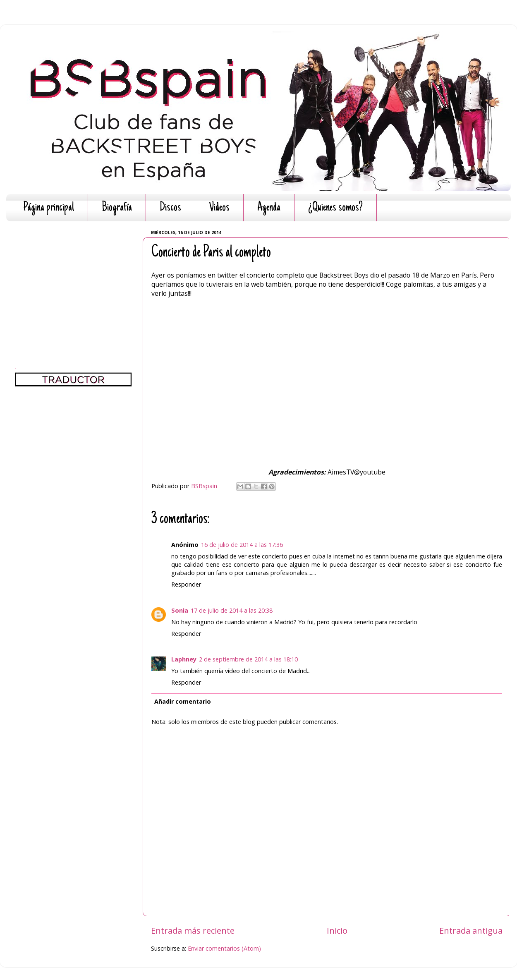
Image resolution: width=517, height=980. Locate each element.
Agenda (269, 208)
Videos (219, 208)
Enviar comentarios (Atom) (224, 948)
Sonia (180, 610)
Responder (186, 584)
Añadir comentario (183, 701)
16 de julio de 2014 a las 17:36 (242, 545)
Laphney (184, 659)
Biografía (117, 208)
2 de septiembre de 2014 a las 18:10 (248, 659)
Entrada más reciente (193, 930)
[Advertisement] (73, 279)
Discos (170, 208)
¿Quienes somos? (335, 208)
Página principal (49, 208)
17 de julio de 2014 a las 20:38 (232, 610)
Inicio (337, 930)
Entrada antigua (471, 930)
